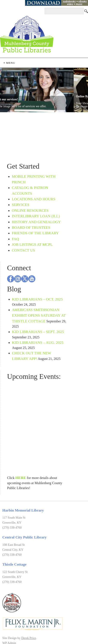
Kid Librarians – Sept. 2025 (38, 332)
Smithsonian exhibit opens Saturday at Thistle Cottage (39, 315)
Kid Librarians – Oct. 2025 (37, 299)
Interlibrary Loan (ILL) (36, 216)
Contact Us (23, 250)
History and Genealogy (36, 222)
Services (21, 205)
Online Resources (30, 210)
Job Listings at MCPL (32, 244)
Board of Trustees (31, 227)
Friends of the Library (35, 233)
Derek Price (28, 638)
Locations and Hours (34, 199)
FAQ (15, 239)
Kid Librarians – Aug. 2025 (38, 342)
